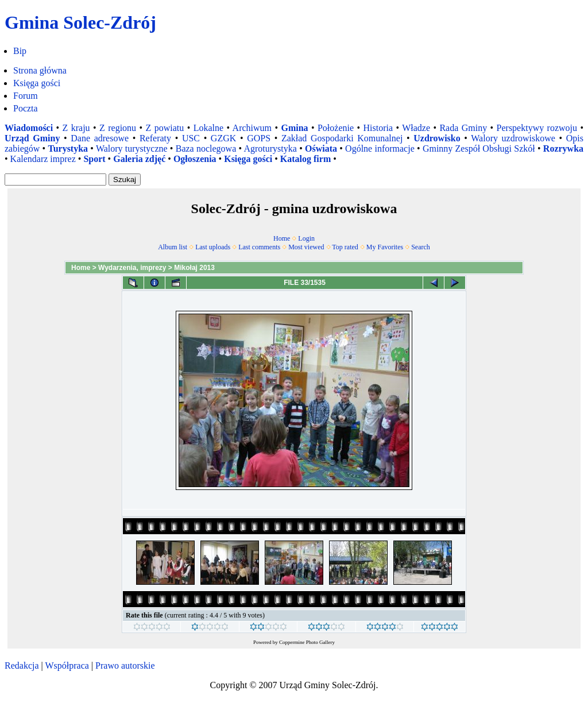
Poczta (26, 108)
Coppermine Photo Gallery (307, 642)
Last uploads (213, 247)
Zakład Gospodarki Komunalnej (342, 138)
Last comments (259, 247)
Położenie (336, 128)
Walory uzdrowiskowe (513, 138)
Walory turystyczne (132, 148)
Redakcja (22, 665)
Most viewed (306, 247)
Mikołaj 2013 (194, 268)
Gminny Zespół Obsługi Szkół (479, 148)
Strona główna (40, 70)
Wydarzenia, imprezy (132, 268)
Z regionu (118, 128)
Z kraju (76, 128)
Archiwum (252, 128)
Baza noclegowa (206, 148)
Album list (173, 247)
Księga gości (37, 83)
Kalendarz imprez (43, 159)
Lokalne (208, 128)
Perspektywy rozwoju (537, 128)
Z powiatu (165, 128)
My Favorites (385, 247)
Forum (26, 96)
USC (191, 138)
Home (282, 238)
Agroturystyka (270, 148)
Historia (378, 128)
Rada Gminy (463, 128)
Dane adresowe (100, 138)
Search (421, 247)
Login (306, 238)
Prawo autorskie (125, 665)
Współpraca (67, 665)
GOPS (259, 138)
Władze (416, 128)
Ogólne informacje (380, 148)
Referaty (155, 138)
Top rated (345, 247)
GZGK (223, 138)
